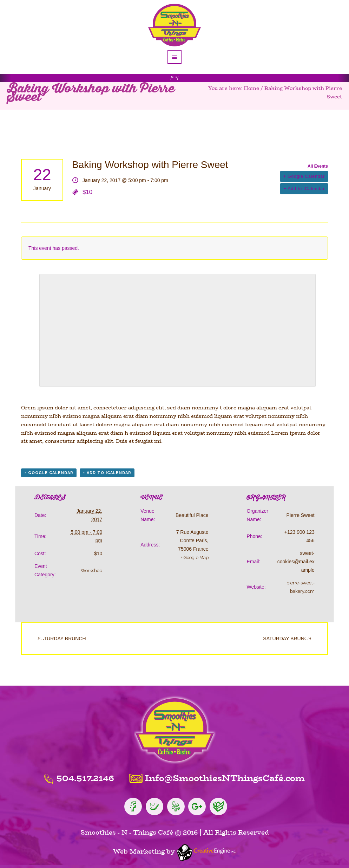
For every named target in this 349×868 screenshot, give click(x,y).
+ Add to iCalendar (304, 189)
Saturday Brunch (57, 638)
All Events (318, 166)
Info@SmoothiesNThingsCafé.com (225, 778)
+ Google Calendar (304, 176)
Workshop (91, 571)
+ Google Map (195, 558)
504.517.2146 (85, 778)
